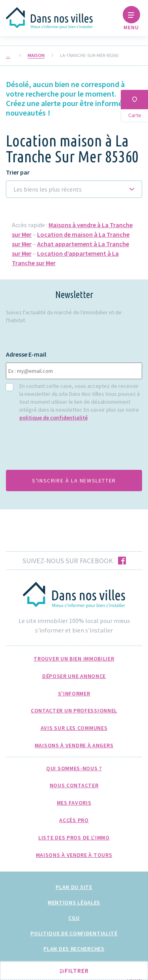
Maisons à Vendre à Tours (74, 855)
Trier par (18, 172)
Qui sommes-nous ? (74, 768)
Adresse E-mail (26, 354)
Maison (36, 55)
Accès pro (74, 820)
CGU (74, 918)
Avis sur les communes (74, 728)
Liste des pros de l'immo (74, 838)
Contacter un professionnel (74, 710)
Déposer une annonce (74, 676)
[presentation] (66, 448)
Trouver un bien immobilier (74, 659)
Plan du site (74, 887)
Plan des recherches (74, 949)
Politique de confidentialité (74, 933)
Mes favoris (74, 803)
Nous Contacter (74, 785)
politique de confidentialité (53, 418)
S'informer (74, 693)
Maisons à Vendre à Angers (74, 745)
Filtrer (74, 971)
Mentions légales (74, 902)
